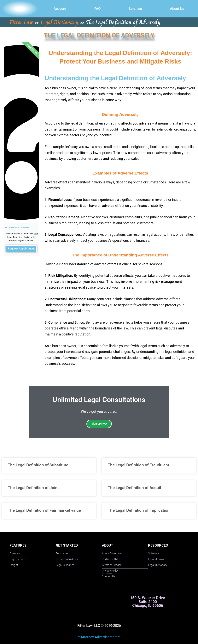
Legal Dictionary (59, 22)
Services (135, 9)
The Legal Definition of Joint (33, 488)
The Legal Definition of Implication (139, 510)
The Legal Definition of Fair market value (44, 510)
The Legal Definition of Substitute (38, 465)
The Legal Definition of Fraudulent (138, 465)
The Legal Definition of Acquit (134, 488)
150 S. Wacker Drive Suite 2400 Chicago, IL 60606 (148, 602)
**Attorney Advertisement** (99, 637)
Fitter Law (21, 22)
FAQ (97, 9)
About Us (177, 9)
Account (60, 9)
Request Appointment (21, 249)
